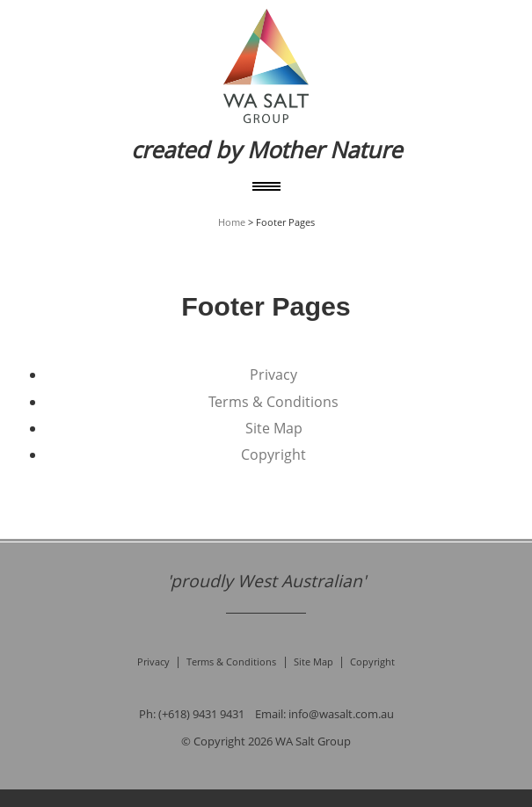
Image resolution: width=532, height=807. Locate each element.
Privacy (273, 374)
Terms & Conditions (273, 402)
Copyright (273, 454)
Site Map (274, 428)
